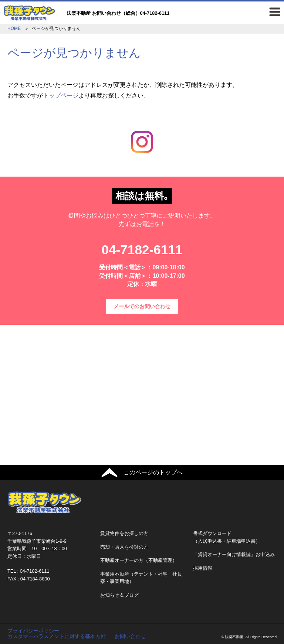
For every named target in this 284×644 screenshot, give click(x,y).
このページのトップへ (153, 472)
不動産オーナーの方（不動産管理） (139, 560)
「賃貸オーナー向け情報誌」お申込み (234, 554)
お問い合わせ (130, 636)
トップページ (61, 96)
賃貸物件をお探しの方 (124, 533)
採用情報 (203, 568)
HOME (14, 28)
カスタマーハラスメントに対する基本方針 (57, 636)
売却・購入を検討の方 (124, 547)
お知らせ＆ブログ (119, 595)
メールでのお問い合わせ (142, 306)
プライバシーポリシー (33, 631)
